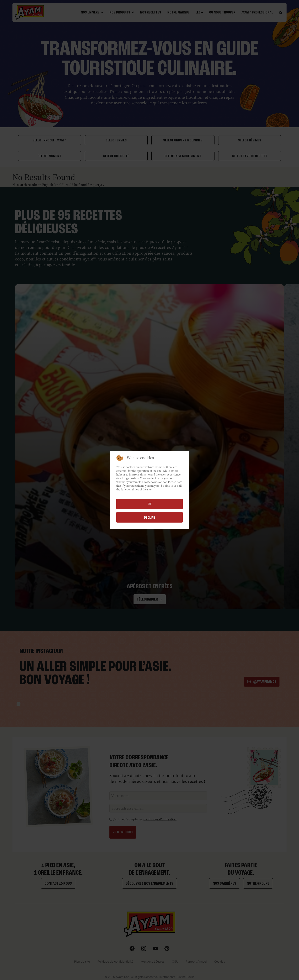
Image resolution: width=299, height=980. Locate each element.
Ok (150, 504)
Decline (150, 517)
